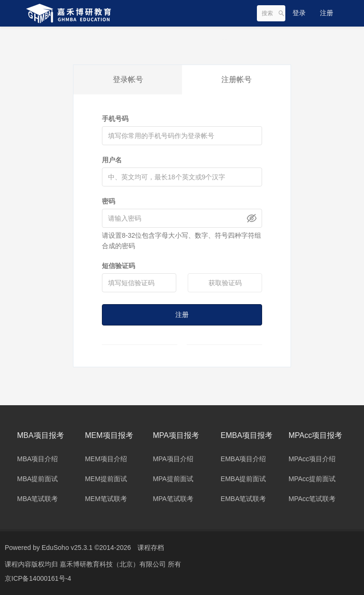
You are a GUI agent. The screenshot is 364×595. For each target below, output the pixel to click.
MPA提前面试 (173, 479)
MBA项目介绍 (37, 459)
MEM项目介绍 (106, 459)
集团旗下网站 (41, 40)
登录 (299, 13)
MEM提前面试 (106, 479)
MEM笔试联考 (106, 499)
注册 (327, 13)
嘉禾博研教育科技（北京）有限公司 (114, 564)
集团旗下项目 (95, 40)
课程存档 (151, 548)
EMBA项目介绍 (244, 459)
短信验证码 (118, 266)
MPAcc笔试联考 (312, 499)
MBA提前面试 (37, 479)
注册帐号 (237, 79)
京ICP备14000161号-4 (38, 578)
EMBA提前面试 (244, 479)
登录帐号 (128, 79)
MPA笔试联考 (173, 499)
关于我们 (231, 40)
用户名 (112, 160)
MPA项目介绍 (173, 459)
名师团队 (143, 40)
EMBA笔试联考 (244, 499)
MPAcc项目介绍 (312, 459)
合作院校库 (187, 40)
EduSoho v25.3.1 (67, 548)
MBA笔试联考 (37, 499)
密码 (109, 201)
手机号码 (115, 119)
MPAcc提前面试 (312, 479)
